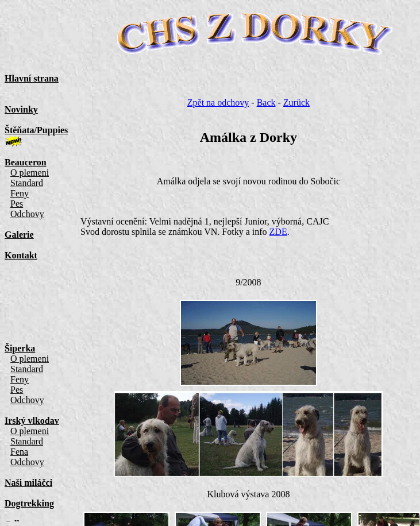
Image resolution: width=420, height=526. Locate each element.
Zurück (296, 103)
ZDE (278, 232)
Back (266, 103)
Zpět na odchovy (218, 103)
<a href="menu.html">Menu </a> (43, 263)
